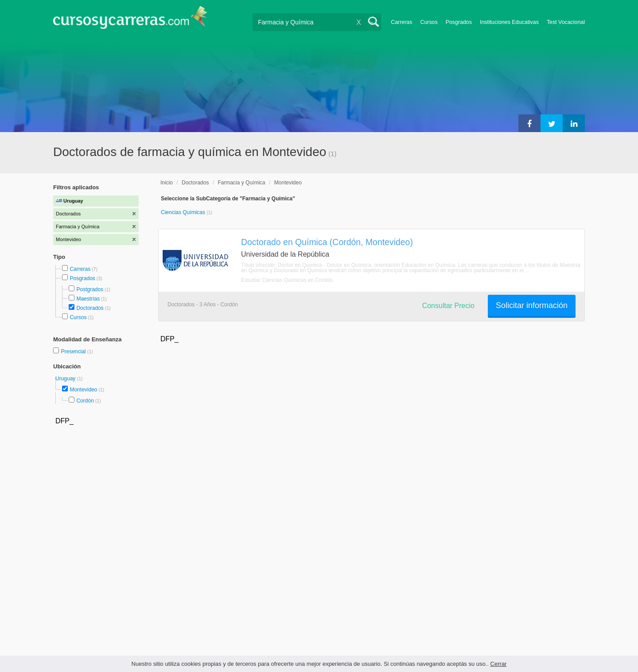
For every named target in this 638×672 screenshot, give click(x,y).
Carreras (401, 22)
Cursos (429, 22)
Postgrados (90, 289)
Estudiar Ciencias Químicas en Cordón (287, 280)
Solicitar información (532, 305)
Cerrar (499, 664)
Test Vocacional (566, 22)
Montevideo (83, 390)
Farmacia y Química (241, 183)
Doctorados (90, 308)
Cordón (85, 401)
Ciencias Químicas (184, 212)
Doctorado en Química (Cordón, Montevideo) (327, 242)
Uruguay (66, 379)
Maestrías (88, 299)
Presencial (74, 352)
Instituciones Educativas (509, 22)
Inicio (167, 183)
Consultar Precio (448, 306)
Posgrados (459, 22)
